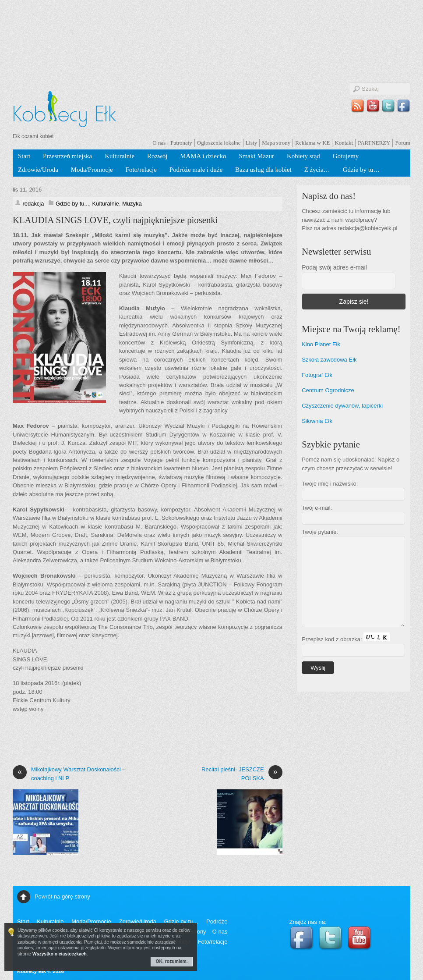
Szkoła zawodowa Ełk (329, 360)
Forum (403, 143)
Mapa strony (276, 143)
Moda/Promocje (92, 170)
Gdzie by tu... (72, 204)
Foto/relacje (141, 170)
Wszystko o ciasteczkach (60, 954)
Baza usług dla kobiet (263, 170)
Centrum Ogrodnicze (328, 390)
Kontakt (344, 143)
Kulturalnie (120, 156)
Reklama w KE (312, 143)
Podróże (217, 921)
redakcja (33, 204)
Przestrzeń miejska (67, 156)
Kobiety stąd (303, 156)
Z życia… (317, 170)
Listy (252, 143)
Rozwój (157, 156)
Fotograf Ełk (317, 375)
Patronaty (181, 143)
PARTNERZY (374, 143)
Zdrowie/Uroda (38, 170)
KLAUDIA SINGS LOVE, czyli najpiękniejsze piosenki (115, 220)
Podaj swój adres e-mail (334, 267)
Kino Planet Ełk (321, 344)
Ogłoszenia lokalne (219, 143)
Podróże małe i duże (196, 170)
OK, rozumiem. (172, 961)
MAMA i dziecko (203, 156)
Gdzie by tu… (361, 170)
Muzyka (132, 204)
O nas (159, 143)
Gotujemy (346, 156)
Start (24, 156)
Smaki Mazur (256, 156)
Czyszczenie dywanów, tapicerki (342, 406)
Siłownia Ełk (317, 421)
